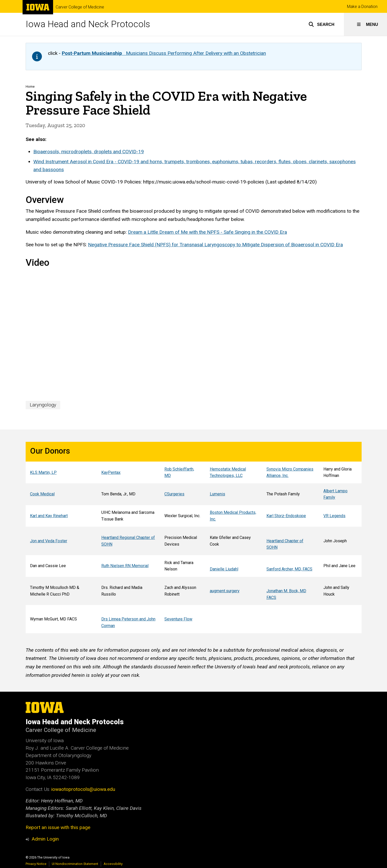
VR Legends (334, 516)
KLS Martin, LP (43, 472)
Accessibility (113, 864)
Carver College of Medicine (80, 7)
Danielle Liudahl (224, 569)
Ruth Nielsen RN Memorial (125, 566)
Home (30, 86)
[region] (194, 538)
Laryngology (43, 405)
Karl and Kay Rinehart (49, 516)
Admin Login (45, 839)
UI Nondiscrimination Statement (75, 864)
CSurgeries (174, 494)
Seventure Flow (178, 619)
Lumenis (217, 494)
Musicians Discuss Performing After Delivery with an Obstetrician (164, 53)
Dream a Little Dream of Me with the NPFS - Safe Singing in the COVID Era (207, 232)
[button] (321, 24)
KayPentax (111, 472)
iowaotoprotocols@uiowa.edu (83, 789)
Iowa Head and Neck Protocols (88, 24)
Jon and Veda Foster (48, 541)
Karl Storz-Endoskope (286, 516)
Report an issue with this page (58, 827)
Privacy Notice (36, 864)
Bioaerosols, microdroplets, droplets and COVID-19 (89, 152)
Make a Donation (362, 7)
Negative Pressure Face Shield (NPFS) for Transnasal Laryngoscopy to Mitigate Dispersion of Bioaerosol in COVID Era (215, 245)
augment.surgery (224, 591)
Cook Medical (42, 494)
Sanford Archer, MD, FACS (289, 569)
